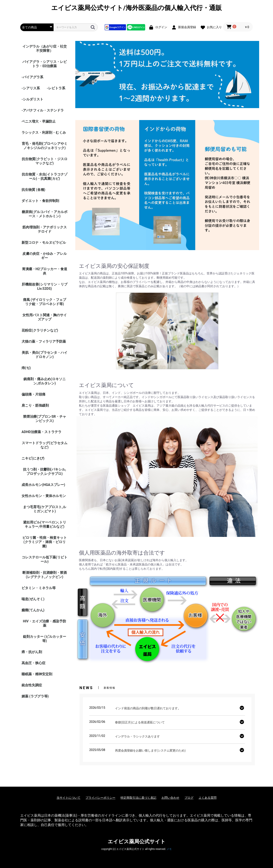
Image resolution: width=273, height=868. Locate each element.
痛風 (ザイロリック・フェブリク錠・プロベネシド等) (45, 302)
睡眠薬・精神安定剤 (37, 674)
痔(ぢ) (26, 368)
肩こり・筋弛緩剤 (35, 405)
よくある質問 (208, 798)
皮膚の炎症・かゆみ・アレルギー (45, 256)
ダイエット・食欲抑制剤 (40, 201)
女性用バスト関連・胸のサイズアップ (45, 317)
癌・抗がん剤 (32, 652)
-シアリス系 (31, 88)
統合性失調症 (32, 685)
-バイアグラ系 (32, 77)
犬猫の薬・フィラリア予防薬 (44, 341)
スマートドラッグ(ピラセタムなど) (45, 445)
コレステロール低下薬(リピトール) (45, 559)
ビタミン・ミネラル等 (39, 588)
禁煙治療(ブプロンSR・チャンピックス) (45, 419)
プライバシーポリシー (100, 798)
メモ (169, 849)
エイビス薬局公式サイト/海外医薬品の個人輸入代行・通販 (136, 8)
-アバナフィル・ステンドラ (43, 110)
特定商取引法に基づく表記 (138, 798)
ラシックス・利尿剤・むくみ (44, 133)
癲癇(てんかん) (33, 610)
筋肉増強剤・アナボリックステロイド (45, 229)
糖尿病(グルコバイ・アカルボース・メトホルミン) (45, 214)
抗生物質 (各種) (33, 190)
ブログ (189, 798)
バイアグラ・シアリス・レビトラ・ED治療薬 (45, 64)
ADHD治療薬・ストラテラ (41, 432)
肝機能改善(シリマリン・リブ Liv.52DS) (45, 286)
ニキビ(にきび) (33, 458)
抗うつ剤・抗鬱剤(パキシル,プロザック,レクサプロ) (45, 472)
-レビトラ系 (56, 88)
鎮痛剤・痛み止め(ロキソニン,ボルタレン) (45, 381)
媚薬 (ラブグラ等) (35, 696)
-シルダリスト (32, 99)
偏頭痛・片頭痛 (33, 394)
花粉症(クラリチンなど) (40, 330)
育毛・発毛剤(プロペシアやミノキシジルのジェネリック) (45, 146)
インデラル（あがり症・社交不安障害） (45, 49)
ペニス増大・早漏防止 (39, 121)
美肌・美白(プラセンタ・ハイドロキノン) (45, 355)
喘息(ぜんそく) (33, 599)
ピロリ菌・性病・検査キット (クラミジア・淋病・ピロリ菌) (45, 542)
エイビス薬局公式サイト (137, 842)
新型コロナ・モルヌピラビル (44, 243)
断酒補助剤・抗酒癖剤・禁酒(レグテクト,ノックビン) (45, 575)
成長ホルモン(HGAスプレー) (43, 485)
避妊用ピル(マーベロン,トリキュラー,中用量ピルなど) (45, 524)
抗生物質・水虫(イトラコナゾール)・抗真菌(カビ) (45, 176)
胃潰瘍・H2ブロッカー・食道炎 (45, 271)
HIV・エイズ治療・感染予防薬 (45, 623)
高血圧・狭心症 (33, 663)
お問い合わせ (170, 798)
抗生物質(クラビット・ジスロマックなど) (45, 161)
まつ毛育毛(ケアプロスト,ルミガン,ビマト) (45, 509)
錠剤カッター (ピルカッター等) (45, 639)
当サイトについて (68, 798)
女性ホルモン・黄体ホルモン (44, 496)
